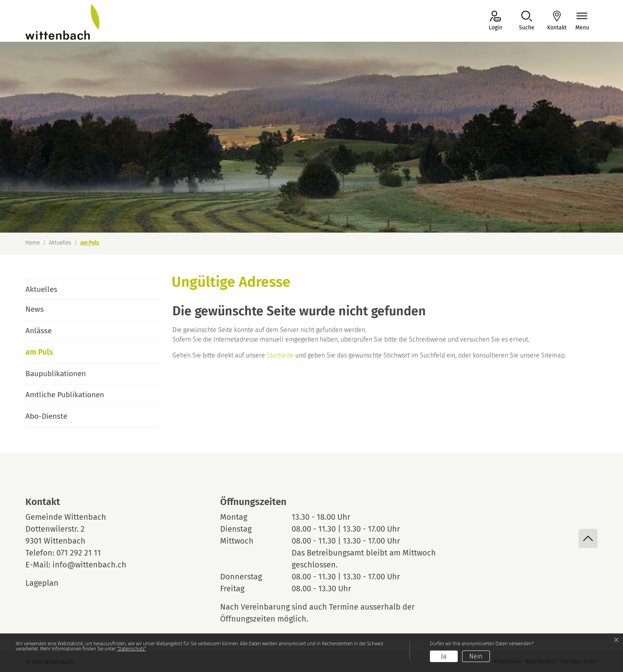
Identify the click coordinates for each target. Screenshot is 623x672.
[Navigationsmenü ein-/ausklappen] (582, 21)
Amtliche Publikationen (65, 395)
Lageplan (49, 583)
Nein (476, 656)
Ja (444, 656)
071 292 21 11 (79, 553)
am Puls (48, 355)
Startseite (280, 355)
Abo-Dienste (46, 416)
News (35, 309)
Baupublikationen (56, 374)
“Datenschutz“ (131, 649)
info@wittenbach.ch (89, 565)
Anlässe (39, 331)
